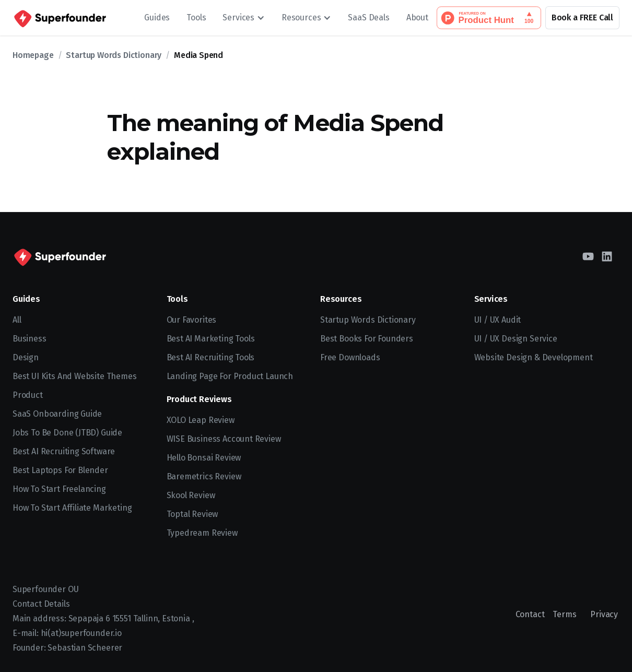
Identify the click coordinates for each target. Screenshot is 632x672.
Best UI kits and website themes (75, 376)
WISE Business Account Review (224, 439)
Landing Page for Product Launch (230, 376)
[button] (244, 18)
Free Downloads (350, 357)
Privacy (604, 614)
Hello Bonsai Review (204, 458)
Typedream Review (202, 533)
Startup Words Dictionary (114, 55)
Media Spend (198, 55)
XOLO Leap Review (201, 420)
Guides (157, 17)
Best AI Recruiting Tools (211, 357)
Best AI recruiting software (64, 451)
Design (26, 357)
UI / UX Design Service (516, 339)
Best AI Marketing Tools (211, 339)
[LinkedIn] (607, 256)
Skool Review (191, 495)
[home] (59, 18)
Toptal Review (192, 514)
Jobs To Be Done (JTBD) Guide (67, 433)
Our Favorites (192, 320)
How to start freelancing (59, 489)
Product (28, 395)
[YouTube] (588, 256)
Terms (564, 614)
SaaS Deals (368, 17)
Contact (530, 614)
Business (30, 339)
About (417, 17)
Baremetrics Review (204, 476)
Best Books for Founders (367, 339)
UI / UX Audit (498, 320)
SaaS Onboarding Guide (57, 414)
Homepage (33, 55)
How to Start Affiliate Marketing (72, 508)
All (17, 320)
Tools (196, 17)
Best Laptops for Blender (60, 470)
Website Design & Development (534, 357)
